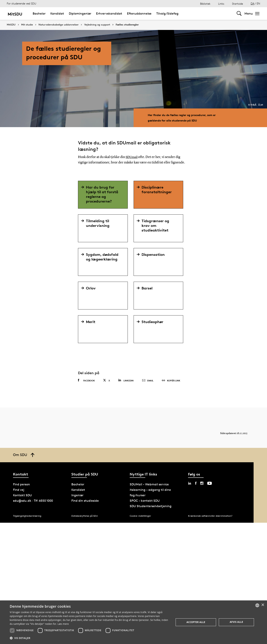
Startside (237, 4)
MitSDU (11, 25)
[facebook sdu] (196, 483)
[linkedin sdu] (190, 483)
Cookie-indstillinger (140, 516)
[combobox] (257, 605)
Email (148, 381)
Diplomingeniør (80, 14)
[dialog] (133, 622)
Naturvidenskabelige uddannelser (59, 25)
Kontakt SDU (22, 495)
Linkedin (126, 380)
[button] (90, 638)
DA (253, 3)
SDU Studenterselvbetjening (151, 506)
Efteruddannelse (139, 14)
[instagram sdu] (202, 483)
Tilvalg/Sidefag (167, 14)
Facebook (86, 380)
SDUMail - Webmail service (149, 484)
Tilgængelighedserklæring (27, 516)
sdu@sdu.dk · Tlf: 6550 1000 (33, 501)
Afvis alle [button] (236, 622)
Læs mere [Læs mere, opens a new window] (63, 624)
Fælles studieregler (127, 25)
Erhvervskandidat (109, 14)
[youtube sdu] (210, 483)
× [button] (263, 605)
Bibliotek (205, 4)
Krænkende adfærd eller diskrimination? (210, 516)
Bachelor (39, 14)
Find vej (19, 490)
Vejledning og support (97, 25)
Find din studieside (85, 501)
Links (221, 4)
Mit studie (27, 25)
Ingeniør (77, 495)
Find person (21, 484)
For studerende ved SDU (21, 3)
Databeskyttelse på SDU (85, 516)
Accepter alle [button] (196, 622)
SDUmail (132, 157)
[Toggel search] (239, 14)
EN (258, 3)
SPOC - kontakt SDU (145, 501)
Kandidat (57, 14)
